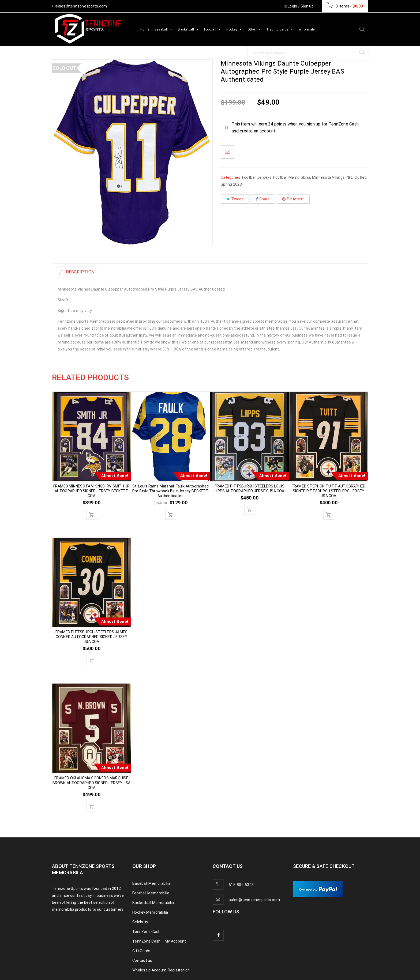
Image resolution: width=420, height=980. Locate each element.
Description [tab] (84, 272)
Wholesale (307, 29)
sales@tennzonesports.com (254, 900)
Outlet (360, 177)
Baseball (164, 29)
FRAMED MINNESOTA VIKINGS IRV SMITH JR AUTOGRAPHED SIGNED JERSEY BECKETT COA (91, 491)
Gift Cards (141, 951)
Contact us (142, 960)
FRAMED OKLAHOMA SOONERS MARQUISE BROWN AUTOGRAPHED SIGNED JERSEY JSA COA (92, 783)
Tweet (235, 199)
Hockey (234, 29)
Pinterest (293, 199)
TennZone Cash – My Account (159, 941)
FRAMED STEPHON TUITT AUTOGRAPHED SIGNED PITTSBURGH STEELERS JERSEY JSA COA (329, 491)
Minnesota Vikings (328, 177)
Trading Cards (280, 29)
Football (213, 29)
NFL (350, 177)
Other (254, 29)
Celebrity (140, 922)
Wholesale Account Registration (161, 970)
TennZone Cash (146, 932)
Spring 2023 (231, 184)
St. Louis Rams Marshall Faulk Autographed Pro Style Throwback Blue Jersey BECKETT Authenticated (170, 491)
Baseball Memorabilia (151, 883)
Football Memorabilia (292, 177)
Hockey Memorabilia (150, 912)
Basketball (188, 29)
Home (145, 29)
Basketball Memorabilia (153, 903)
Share (263, 199)
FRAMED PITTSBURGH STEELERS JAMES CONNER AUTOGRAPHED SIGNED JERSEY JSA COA (91, 637)
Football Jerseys (257, 177)
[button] (92, 514)
